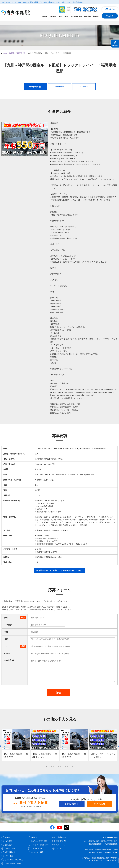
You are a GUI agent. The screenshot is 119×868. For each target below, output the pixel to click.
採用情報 (87, 16)
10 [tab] (68, 766)
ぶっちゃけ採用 (37, 852)
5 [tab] (56, 766)
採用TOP (34, 837)
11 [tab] (70, 766)
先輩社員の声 (61, 837)
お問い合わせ (110, 9)
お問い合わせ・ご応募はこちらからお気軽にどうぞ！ (61, 570)
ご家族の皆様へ (37, 849)
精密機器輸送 (10, 852)
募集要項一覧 (21, 53)
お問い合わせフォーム (13, 864)
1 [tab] (47, 766)
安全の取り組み (76, 16)
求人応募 (110, 16)
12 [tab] (72, 766)
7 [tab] (61, 766)
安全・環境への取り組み (14, 860)
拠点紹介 (8, 845)
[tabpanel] (16, 745)
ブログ (58, 849)
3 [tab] (51, 766)
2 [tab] (49, 766)
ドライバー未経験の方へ (40, 845)
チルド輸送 (9, 856)
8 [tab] (63, 766)
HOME (45, 16)
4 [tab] (54, 766)
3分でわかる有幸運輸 (39, 841)
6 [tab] (58, 766)
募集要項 (96, 16)
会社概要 (53, 16)
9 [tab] (65, 766)
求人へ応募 (99, 804)
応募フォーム (61, 845)
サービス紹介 (63, 16)
